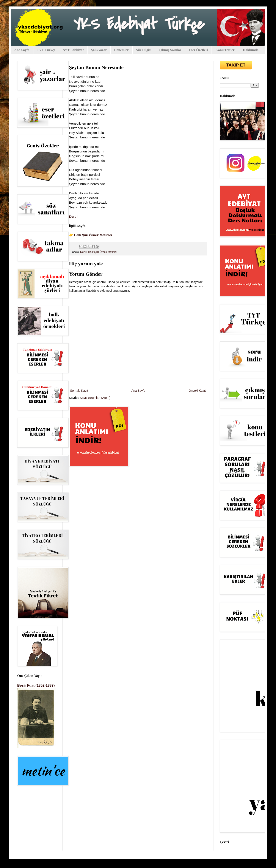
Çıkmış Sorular (170, 50)
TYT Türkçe (46, 50)
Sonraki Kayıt (79, 391)
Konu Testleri (225, 50)
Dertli (73, 216)
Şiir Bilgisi (144, 50)
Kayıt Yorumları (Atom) (95, 398)
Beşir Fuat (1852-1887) (36, 685)
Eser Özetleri (198, 50)
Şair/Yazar (99, 50)
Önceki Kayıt (197, 391)
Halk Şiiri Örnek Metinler (93, 235)
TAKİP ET (236, 65)
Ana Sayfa (22, 50)
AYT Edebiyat (73, 50)
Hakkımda (251, 50)
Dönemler (121, 50)
